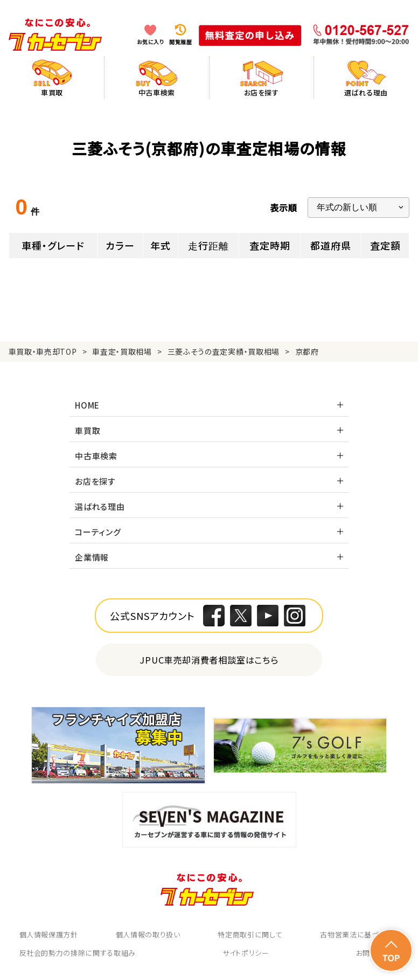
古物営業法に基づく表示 (359, 934)
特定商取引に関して (250, 934)
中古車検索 (96, 456)
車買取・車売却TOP (43, 351)
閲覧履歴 (180, 42)
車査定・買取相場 (122, 351)
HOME (87, 405)
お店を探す (95, 481)
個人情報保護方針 (49, 934)
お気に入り (151, 42)
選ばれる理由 (100, 506)
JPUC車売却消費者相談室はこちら (209, 660)
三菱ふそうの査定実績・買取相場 (224, 351)
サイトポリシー (246, 953)
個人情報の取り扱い (148, 934)
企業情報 (92, 557)
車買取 (88, 430)
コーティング (98, 532)
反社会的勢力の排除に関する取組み (78, 953)
